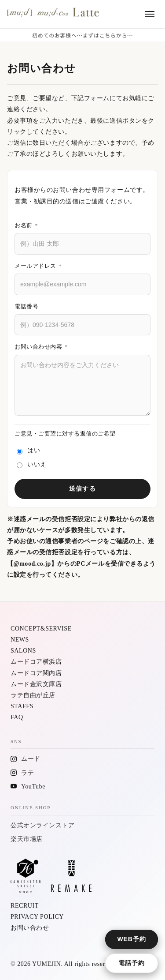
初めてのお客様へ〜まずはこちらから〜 (82, 35)
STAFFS (22, 706)
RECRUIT (25, 906)
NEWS (20, 640)
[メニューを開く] (150, 14)
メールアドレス (38, 266)
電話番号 (26, 306)
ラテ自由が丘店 (33, 695)
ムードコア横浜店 (36, 662)
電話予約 (131, 963)
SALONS (23, 651)
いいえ (32, 465)
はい (28, 451)
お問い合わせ (30, 928)
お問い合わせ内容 (41, 347)
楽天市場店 (27, 839)
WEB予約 (132, 939)
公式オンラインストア (43, 825)
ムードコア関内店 (36, 673)
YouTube (33, 787)
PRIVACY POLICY (37, 917)
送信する (82, 488)
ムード (31, 759)
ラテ (27, 773)
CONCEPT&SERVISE (41, 629)
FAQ (17, 717)
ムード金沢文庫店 (36, 684)
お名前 (26, 225)
